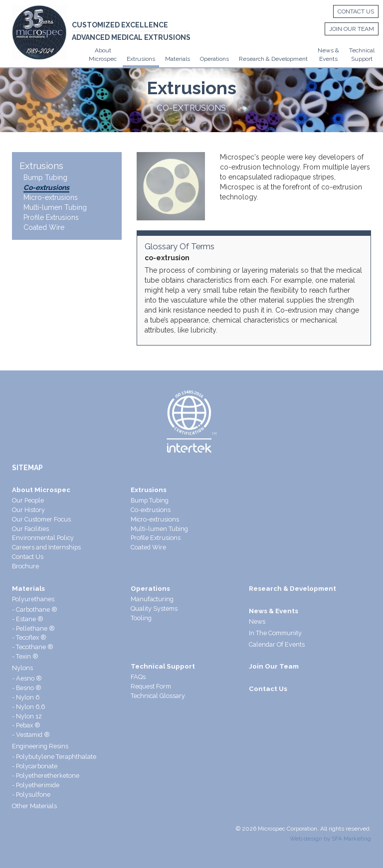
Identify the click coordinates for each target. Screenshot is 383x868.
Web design (306, 839)
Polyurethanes (33, 599)
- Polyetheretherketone (46, 776)
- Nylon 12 (27, 716)
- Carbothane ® (35, 609)
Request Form (151, 686)
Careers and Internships (46, 547)
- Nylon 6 (26, 697)
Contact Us (353, 12)
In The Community (275, 633)
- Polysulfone (31, 794)
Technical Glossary (158, 696)
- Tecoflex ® (29, 637)
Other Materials (34, 806)
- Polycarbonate (35, 766)
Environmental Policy (43, 538)
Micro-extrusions (51, 197)
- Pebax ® (26, 725)
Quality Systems (154, 608)
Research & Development (273, 59)
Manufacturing (152, 599)
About (103, 50)
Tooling (141, 618)
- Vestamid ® (31, 735)
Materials (178, 59)
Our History (28, 510)
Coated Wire (44, 227)
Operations (214, 59)
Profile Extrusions (51, 217)
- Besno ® (27, 688)
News (257, 621)
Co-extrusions (46, 187)
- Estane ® (28, 619)
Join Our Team (349, 29)
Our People (28, 500)
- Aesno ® (27, 678)
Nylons (22, 668)
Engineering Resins (40, 746)
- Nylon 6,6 (28, 707)
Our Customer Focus (41, 519)
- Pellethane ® (33, 628)
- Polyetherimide (36, 785)
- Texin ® (25, 656)
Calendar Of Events (277, 644)
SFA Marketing (351, 839)
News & (328, 50)
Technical (362, 50)
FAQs (138, 677)
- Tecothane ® (33, 647)
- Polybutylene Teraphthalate (54, 757)
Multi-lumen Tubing (55, 207)
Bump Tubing (45, 177)
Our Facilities (30, 529)
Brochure (25, 566)
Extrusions (141, 59)
